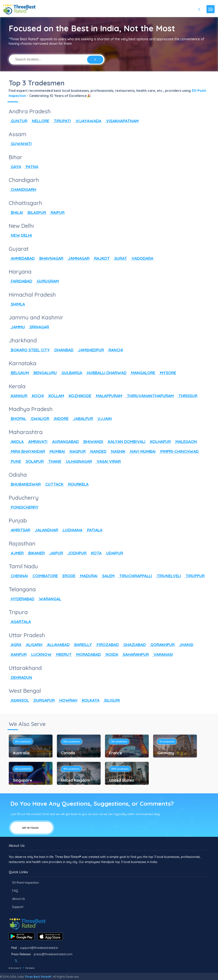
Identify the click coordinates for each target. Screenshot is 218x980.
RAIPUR (57, 212)
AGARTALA (20, 622)
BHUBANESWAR (25, 484)
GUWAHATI (20, 144)
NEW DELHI (20, 235)
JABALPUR (82, 419)
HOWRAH (67, 700)
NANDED (97, 451)
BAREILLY (82, 645)
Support (18, 907)
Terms (30, 968)
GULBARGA (71, 373)
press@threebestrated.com (53, 954)
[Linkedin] (34, 961)
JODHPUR (76, 553)
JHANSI (185, 645)
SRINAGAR (38, 327)
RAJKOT (101, 258)
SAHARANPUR (135, 654)
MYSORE (167, 373)
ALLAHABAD (57, 645)
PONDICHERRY (24, 507)
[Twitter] (16, 961)
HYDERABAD (22, 599)
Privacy (15, 968)
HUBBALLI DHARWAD (106, 373)
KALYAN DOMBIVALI (126, 442)
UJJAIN (104, 419)
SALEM (107, 576)
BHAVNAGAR (50, 258)
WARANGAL (49, 599)
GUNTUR (18, 121)
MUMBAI (56, 451)
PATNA (31, 167)
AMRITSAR (19, 530)
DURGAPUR (43, 700)
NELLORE (39, 121)
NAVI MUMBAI (142, 451)
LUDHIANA (72, 530)
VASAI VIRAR (108, 461)
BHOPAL (17, 419)
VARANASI (162, 654)
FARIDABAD (20, 281)
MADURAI (88, 576)
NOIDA (111, 654)
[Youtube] (29, 961)
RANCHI (115, 350)
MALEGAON (185, 442)
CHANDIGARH (22, 189)
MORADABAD (87, 654)
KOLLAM (55, 396)
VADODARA (141, 258)
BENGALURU (44, 373)
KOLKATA (90, 700)
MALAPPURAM (108, 396)
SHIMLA (17, 304)
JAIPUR (55, 553)
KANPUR (18, 654)
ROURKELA (77, 484)
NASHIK (117, 451)
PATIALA (94, 530)
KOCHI (37, 396)
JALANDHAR (45, 530)
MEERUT (63, 654)
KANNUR (18, 396)
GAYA (15, 167)
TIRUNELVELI (168, 576)
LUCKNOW (40, 654)
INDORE (60, 419)
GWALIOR (39, 419)
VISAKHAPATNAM (121, 121)
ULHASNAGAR (78, 461)
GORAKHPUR (161, 645)
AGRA (15, 645)
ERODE (68, 576)
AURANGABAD (64, 442)
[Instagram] (23, 961)
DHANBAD (63, 350)
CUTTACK (53, 484)
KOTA (95, 553)
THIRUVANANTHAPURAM (149, 396)
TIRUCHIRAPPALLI (135, 576)
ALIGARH (33, 645)
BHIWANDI (92, 442)
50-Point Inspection (26, 883)
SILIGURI (111, 700)
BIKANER (35, 553)
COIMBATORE (44, 576)
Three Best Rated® (38, 977)
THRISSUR (187, 396)
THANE (54, 461)
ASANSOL (19, 700)
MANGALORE (142, 373)
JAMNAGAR (78, 258)
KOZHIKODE (79, 396)
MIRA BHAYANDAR (27, 451)
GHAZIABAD (134, 645)
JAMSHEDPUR (90, 350)
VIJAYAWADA (87, 121)
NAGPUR (77, 451)
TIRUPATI (61, 121)
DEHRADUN (20, 677)
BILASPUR (36, 212)
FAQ (15, 891)
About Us (19, 899)
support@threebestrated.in (39, 948)
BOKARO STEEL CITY (29, 350)
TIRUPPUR (194, 576)
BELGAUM (19, 373)
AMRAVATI (37, 442)
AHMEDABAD (22, 258)
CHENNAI (18, 576)
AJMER (16, 553)
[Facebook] (9, 961)
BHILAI (16, 212)
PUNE (15, 461)
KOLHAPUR (159, 442)
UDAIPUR (114, 553)
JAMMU (17, 327)
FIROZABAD (107, 645)
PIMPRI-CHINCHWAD (178, 451)
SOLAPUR (34, 461)
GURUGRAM (47, 281)
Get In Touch (32, 828)
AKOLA (16, 442)
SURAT (120, 258)
